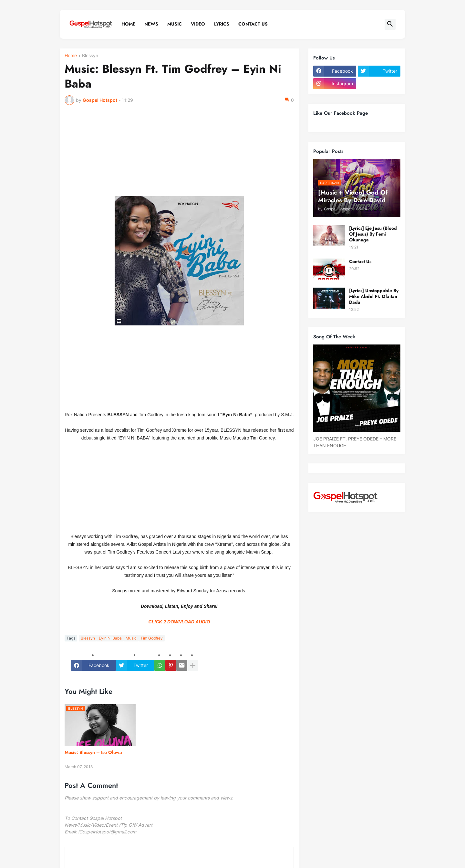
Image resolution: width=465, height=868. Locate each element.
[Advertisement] (179, 153)
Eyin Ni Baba (110, 638)
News (151, 24)
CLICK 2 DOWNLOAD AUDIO (179, 622)
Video (198, 24)
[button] (390, 24)
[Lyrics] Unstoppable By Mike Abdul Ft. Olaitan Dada (374, 296)
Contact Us (253, 24)
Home (128, 24)
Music (175, 24)
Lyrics (222, 24)
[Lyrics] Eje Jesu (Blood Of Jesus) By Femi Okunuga (373, 234)
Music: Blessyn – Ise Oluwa (93, 752)
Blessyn (90, 56)
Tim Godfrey (152, 638)
